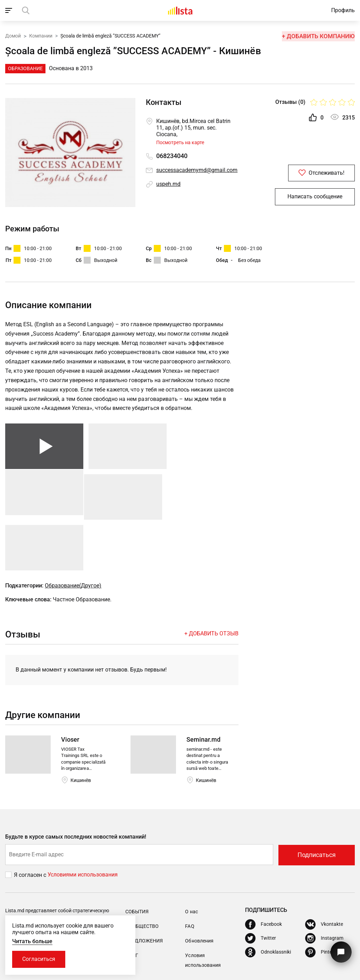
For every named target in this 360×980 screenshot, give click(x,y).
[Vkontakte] (324, 877)
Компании (41, 36)
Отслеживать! (315, 173)
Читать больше (32, 941)
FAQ (190, 879)
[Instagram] (324, 891)
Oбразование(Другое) (73, 539)
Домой (13, 36)
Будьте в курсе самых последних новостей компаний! (76, 790)
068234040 (172, 156)
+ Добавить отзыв (211, 587)
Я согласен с (31, 828)
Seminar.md (203, 693)
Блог (132, 908)
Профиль (343, 10)
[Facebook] (263, 877)
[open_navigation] (10, 10)
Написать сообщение (315, 197)
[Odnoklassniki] (268, 905)
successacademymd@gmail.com (197, 170)
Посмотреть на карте (180, 142)
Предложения (144, 894)
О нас (191, 865)
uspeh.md (168, 184)
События (137, 865)
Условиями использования (83, 828)
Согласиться (39, 959)
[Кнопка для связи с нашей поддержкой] (341, 951)
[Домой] (180, 10)
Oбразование (25, 68)
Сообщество (142, 879)
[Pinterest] (323, 905)
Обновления (199, 894)
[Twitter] (261, 891)
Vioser (70, 693)
